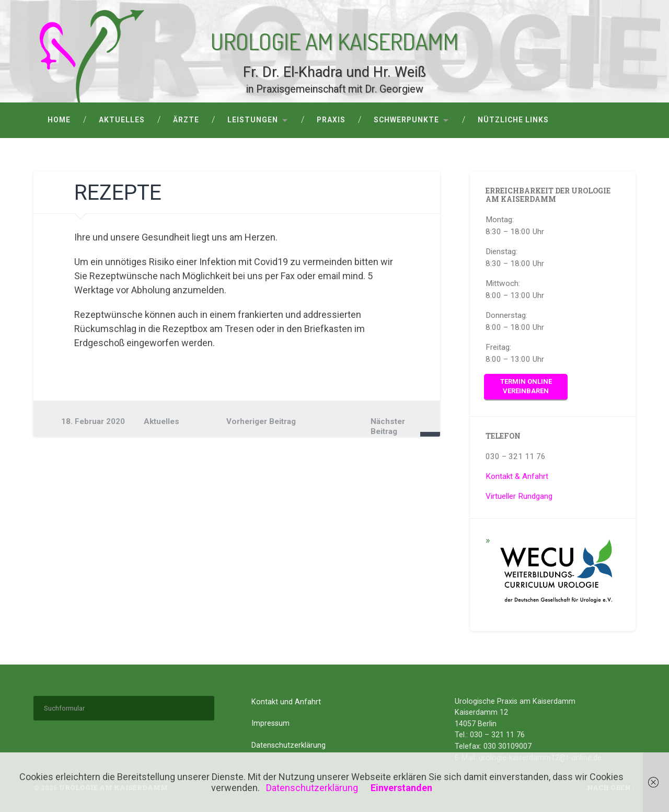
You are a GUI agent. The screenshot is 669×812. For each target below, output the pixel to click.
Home (59, 120)
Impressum (270, 723)
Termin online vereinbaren (526, 386)
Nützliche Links (513, 120)
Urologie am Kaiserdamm (334, 40)
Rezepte (118, 192)
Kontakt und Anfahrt (286, 702)
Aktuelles (122, 120)
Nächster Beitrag (388, 426)
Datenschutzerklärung (289, 745)
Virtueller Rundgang (519, 496)
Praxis (331, 120)
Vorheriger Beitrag (261, 421)
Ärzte (186, 120)
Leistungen (253, 120)
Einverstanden (401, 788)
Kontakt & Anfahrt (517, 476)
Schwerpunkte (406, 120)
